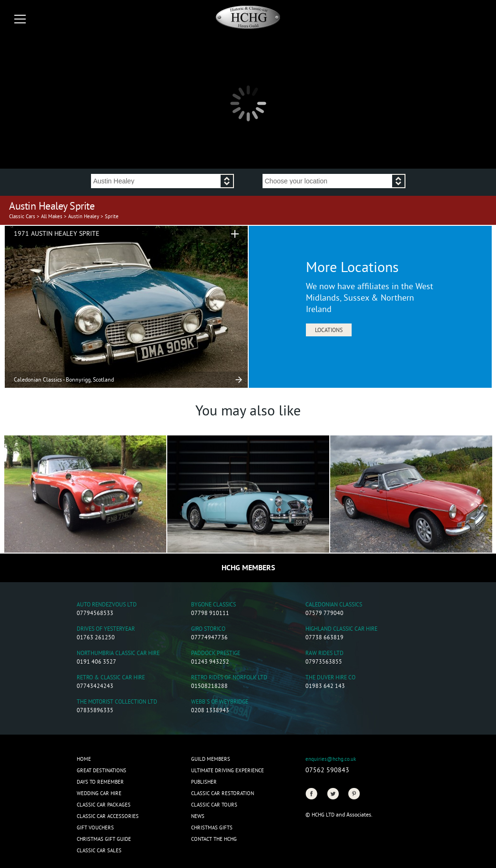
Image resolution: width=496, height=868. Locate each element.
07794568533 (95, 614)
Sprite (112, 217)
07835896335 (95, 711)
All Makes (52, 217)
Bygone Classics (213, 605)
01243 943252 (210, 662)
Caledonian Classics (334, 605)
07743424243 (95, 687)
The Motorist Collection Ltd (117, 702)
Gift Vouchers (95, 828)
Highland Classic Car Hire (341, 630)
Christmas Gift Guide (104, 839)
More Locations (352, 269)
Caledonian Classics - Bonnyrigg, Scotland (64, 380)
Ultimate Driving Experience (228, 771)
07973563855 (324, 662)
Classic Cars (22, 217)
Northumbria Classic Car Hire (118, 654)
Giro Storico (208, 630)
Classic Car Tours (214, 805)
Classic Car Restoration (223, 794)
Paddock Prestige (216, 654)
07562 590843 (327, 771)
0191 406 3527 (96, 662)
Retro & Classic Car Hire (111, 678)
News (198, 817)
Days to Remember (100, 782)
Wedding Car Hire (99, 794)
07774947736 (209, 638)
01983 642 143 (325, 687)
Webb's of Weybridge (220, 702)
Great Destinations (101, 771)
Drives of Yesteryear (106, 630)
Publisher (204, 782)
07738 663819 (324, 638)
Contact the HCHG (214, 839)
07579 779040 (324, 614)
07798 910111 (210, 614)
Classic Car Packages (104, 805)
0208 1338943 (210, 711)
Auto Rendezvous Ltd (107, 605)
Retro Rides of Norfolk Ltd (229, 678)
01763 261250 (96, 638)
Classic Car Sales (99, 851)
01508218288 (209, 687)
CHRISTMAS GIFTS (212, 828)
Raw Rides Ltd (324, 654)
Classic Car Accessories (108, 817)
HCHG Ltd (323, 815)
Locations (329, 331)
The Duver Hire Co (330, 678)
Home (84, 759)
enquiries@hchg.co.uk (331, 759)
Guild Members (211, 759)
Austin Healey (84, 217)
